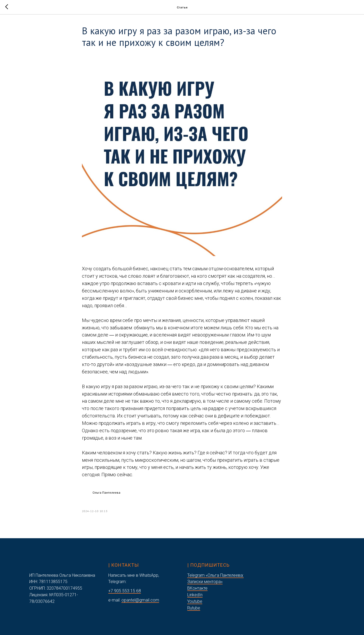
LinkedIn (195, 595)
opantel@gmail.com (140, 600)
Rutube (194, 608)
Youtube (195, 601)
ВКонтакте (197, 588)
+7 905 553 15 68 (125, 591)
